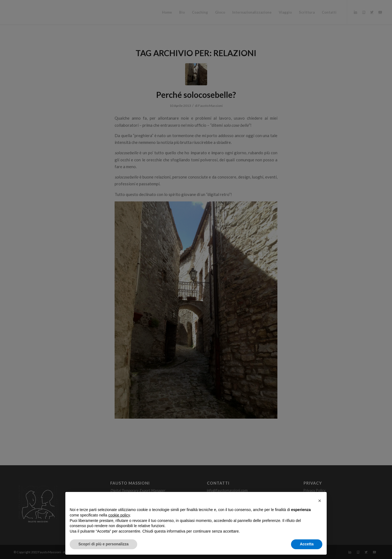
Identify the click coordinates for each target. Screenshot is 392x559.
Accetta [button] (307, 544)
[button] (320, 501)
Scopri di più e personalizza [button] (103, 544)
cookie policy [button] (119, 515)
